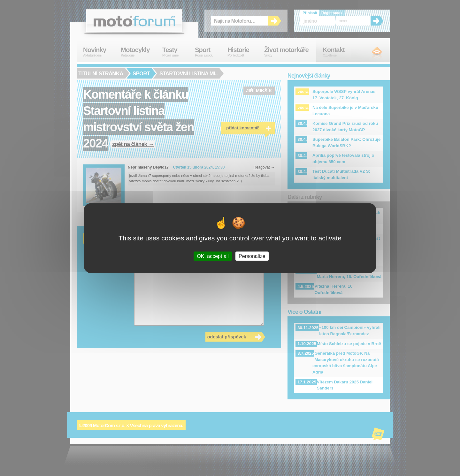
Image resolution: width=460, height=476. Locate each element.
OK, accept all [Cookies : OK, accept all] (213, 256)
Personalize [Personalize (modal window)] (252, 256)
